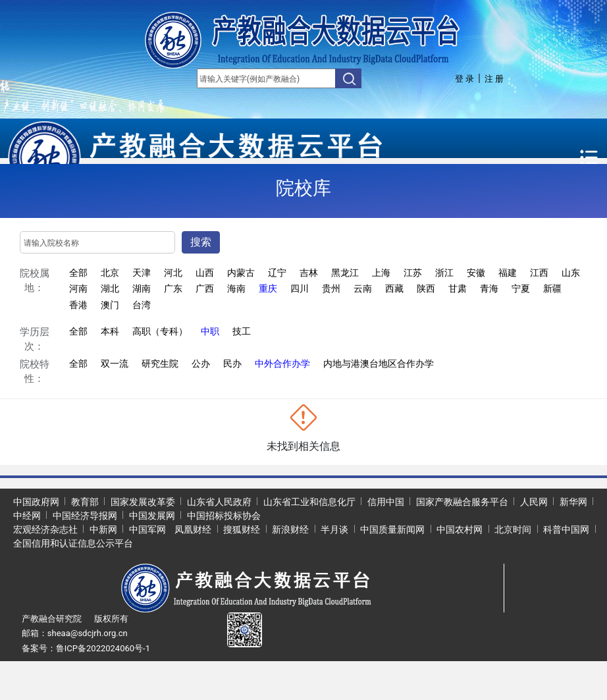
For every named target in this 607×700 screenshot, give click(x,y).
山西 (205, 273)
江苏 (413, 273)
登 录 (464, 79)
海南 (236, 288)
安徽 (476, 273)
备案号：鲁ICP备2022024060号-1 (86, 648)
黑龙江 (345, 273)
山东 (571, 273)
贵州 (331, 288)
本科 (110, 331)
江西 (539, 273)
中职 (210, 331)
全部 (78, 273)
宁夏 (521, 288)
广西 (205, 288)
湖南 (142, 288)
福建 (508, 273)
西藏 (394, 288)
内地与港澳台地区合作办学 (379, 363)
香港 (78, 305)
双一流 (115, 363)
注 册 (494, 79)
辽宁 (277, 273)
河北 (173, 273)
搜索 (201, 242)
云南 (363, 288)
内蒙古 (241, 273)
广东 (173, 288)
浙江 (444, 273)
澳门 (110, 305)
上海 (381, 273)
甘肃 (458, 288)
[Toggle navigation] (589, 158)
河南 (78, 288)
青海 (489, 288)
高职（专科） (160, 331)
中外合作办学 (282, 363)
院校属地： (35, 281)
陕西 (426, 288)
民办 (232, 363)
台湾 (142, 305)
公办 (201, 363)
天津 (142, 273)
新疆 (552, 288)
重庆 (268, 288)
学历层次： (35, 339)
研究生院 (160, 363)
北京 (110, 273)
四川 (300, 288)
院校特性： (35, 372)
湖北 (110, 288)
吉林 (309, 273)
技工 (242, 331)
